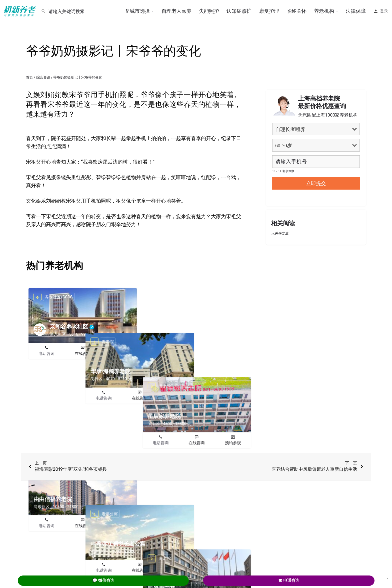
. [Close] (388, 577)
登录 (384, 11)
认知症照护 (239, 11)
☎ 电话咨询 (289, 580)
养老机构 (324, 11)
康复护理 (269, 11)
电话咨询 (46, 354)
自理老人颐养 (176, 11)
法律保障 (356, 11)
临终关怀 (296, 11)
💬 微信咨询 (103, 580)
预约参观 (119, 354)
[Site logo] (20, 11)
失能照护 (209, 11)
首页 (29, 77)
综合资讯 (43, 77)
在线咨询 (83, 354)
